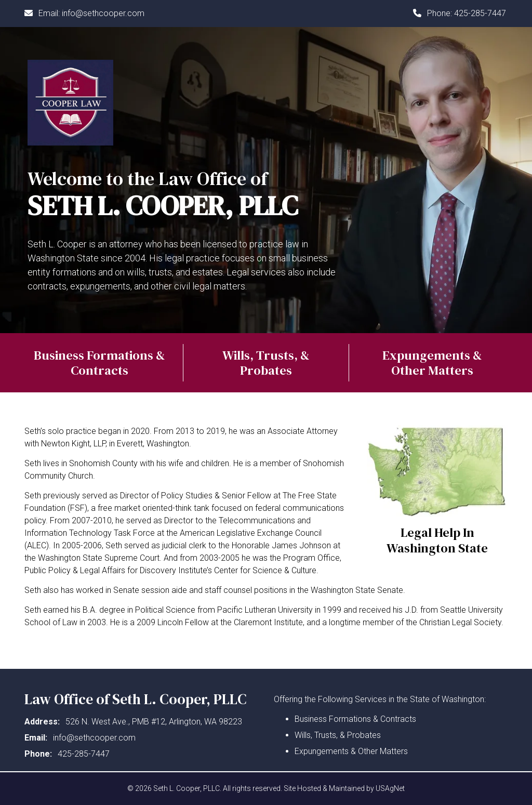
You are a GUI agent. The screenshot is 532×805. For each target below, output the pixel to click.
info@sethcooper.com (103, 13)
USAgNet (390, 788)
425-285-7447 (480, 13)
